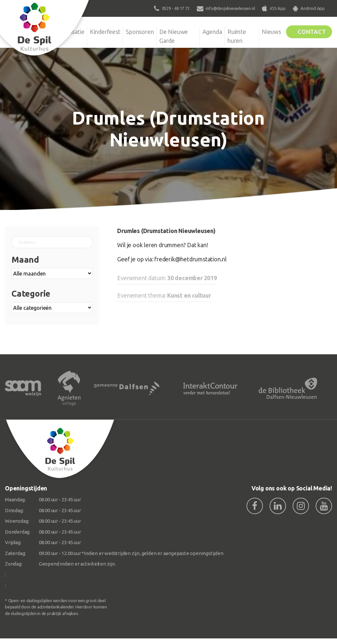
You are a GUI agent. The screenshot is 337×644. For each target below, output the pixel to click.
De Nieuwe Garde (178, 35)
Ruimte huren (236, 35)
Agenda (210, 31)
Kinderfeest (106, 31)
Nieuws (266, 31)
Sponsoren (142, 31)
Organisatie (69, 31)
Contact (310, 31)
